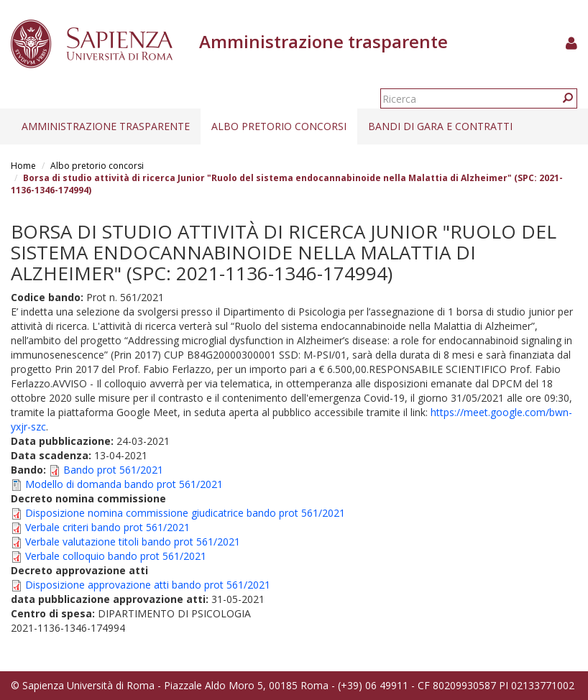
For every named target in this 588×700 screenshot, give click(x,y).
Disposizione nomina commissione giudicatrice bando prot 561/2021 (185, 513)
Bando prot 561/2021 (113, 470)
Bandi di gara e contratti (440, 126)
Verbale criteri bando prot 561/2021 (107, 527)
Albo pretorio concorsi (279, 126)
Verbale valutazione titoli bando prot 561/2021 (133, 542)
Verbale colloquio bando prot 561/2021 (116, 556)
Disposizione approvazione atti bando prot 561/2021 (148, 585)
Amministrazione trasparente (106, 126)
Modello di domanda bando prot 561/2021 (124, 484)
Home (23, 166)
